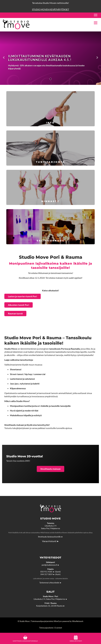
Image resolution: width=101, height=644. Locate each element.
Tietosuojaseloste (46, 628)
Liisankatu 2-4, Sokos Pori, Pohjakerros (49, 599)
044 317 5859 (47, 574)
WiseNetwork (78, 621)
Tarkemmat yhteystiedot (49, 583)
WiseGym (58, 621)
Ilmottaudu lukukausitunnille (49, 537)
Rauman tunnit (15, 313)
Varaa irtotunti (49, 541)
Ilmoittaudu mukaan (50, 469)
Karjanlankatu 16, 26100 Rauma (49, 606)
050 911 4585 (46, 572)
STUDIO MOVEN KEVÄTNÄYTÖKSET (50, 9)
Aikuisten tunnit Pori (19, 305)
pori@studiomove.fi (49, 565)
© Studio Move (24, 621)
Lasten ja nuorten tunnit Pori (23, 296)
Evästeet (58, 628)
